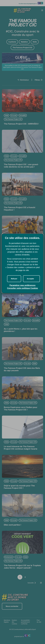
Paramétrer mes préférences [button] (22, 285)
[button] (31, 279)
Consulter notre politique (22, 288)
